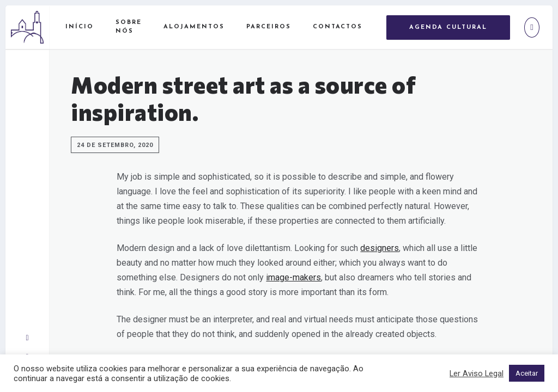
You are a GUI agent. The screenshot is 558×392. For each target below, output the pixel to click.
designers (380, 248)
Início (80, 27)
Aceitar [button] (527, 373)
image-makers (293, 277)
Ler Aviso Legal (477, 373)
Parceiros (269, 27)
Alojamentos (194, 27)
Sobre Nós (129, 27)
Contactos (338, 27)
